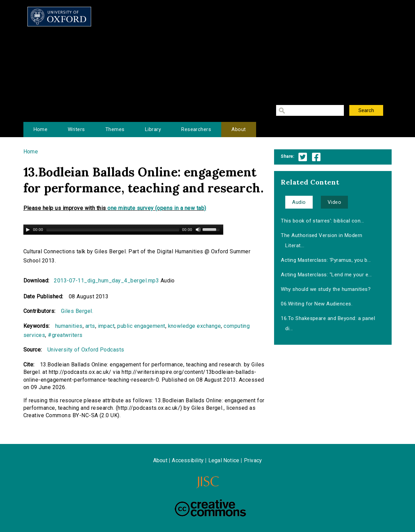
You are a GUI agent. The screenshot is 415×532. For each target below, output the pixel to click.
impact (106, 326)
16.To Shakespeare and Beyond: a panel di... (328, 323)
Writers (76, 129)
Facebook (316, 157)
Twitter (303, 157)
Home (41, 129)
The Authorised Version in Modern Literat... (321, 240)
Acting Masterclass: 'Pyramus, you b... (326, 260)
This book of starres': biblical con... (322, 221)
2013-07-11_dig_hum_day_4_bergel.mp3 (106, 281)
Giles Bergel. (77, 311)
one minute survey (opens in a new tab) (157, 208)
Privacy (253, 460)
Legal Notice (224, 460)
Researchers (196, 129)
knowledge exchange (195, 326)
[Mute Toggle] (198, 230)
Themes (115, 129)
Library (153, 129)
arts (90, 326)
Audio (299, 202)
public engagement (141, 326)
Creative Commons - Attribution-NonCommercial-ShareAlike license (210, 508)
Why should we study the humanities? (326, 289)
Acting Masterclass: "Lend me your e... (326, 275)
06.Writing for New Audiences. (317, 304)
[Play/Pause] (28, 230)
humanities (69, 326)
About (238, 129)
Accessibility (188, 460)
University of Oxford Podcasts (86, 350)
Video (334, 202)
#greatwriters (65, 335)
